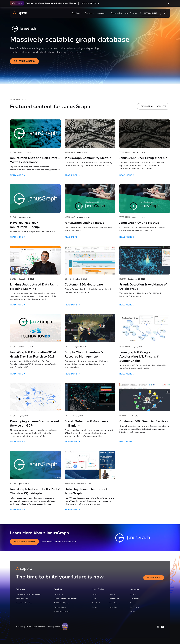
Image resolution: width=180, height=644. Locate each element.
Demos (94, 607)
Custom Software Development (65, 599)
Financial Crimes (60, 607)
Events (132, 611)
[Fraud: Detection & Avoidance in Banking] (90, 397)
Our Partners (135, 599)
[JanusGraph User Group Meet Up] (145, 134)
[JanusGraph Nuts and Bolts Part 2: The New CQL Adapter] (35, 465)
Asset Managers (22, 599)
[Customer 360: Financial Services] (145, 397)
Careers (133, 603)
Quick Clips (113, 607)
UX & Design (58, 594)
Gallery (95, 594)
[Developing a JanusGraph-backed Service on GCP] (35, 397)
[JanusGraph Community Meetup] (90, 134)
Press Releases (115, 603)
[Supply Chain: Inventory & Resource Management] (90, 328)
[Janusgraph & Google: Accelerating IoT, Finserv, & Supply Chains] (145, 328)
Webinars (113, 594)
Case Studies (97, 603)
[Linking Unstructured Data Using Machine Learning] (35, 260)
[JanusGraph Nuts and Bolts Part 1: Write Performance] (35, 134)
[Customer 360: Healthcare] (90, 260)
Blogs (94, 599)
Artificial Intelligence (61, 603)
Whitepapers (114, 599)
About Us (133, 594)
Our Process (134, 607)
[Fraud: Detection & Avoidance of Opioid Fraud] (145, 260)
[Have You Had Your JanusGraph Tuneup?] (35, 198)
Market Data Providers (24, 603)
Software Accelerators (62, 611)
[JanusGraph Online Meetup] (90, 198)
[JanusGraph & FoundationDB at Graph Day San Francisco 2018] (35, 328)
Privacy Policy (54, 627)
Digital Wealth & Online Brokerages (29, 594)
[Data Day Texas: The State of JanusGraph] (90, 465)
